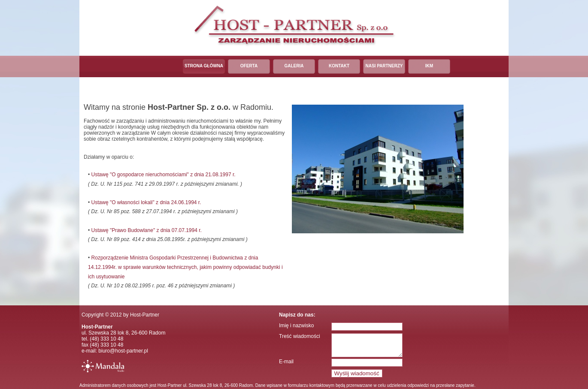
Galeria (294, 66)
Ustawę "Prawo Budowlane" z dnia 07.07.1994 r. (147, 230)
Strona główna (204, 66)
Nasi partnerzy (384, 66)
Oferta (249, 66)
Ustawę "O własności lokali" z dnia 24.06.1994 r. (146, 202)
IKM (429, 66)
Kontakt (339, 66)
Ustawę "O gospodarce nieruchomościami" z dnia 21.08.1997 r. (164, 175)
